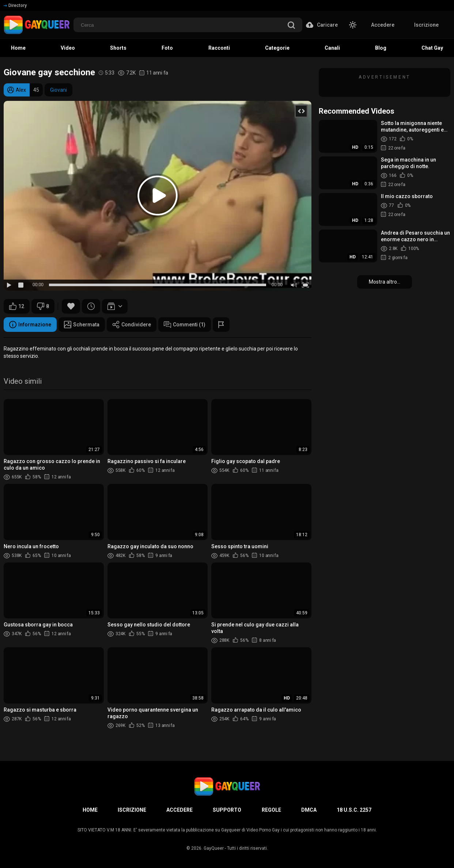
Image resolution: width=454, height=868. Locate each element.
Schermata (82, 325)
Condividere (132, 325)
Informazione (30, 325)
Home (90, 810)
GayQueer (214, 848)
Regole (271, 810)
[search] (291, 26)
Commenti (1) (185, 325)
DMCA (309, 810)
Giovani (58, 90)
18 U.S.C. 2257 (354, 810)
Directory (15, 5)
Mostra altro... (385, 282)
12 (17, 306)
